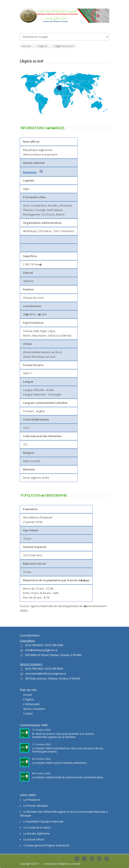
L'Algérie (28, 699)
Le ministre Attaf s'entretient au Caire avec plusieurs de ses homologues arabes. (68, 750)
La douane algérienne (37, 834)
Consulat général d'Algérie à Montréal (46, 845)
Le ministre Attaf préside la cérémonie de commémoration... (69, 777)
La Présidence (32, 800)
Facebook (77, 859)
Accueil (27, 695)
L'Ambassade (31, 704)
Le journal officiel (34, 839)
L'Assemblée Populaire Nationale (43, 822)
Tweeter (99, 859)
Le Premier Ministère (36, 806)
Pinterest (107, 859)
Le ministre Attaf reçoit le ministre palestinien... (60, 763)
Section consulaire (34, 709)
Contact (28, 714)
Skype (92, 859)
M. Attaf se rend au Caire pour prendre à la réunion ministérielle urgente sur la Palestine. (63, 735)
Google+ (84, 859)
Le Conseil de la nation (37, 828)
